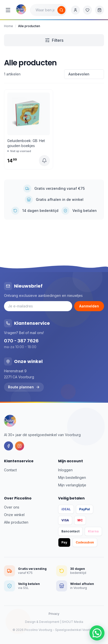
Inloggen (65, 470)
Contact (10, 470)
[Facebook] (9, 446)
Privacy (54, 614)
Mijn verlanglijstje (72, 485)
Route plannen (24, 387)
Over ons (12, 507)
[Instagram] (20, 446)
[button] (97, 633)
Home (9, 26)
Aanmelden (89, 306)
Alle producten (16, 522)
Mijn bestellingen (72, 477)
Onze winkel (14, 515)
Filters (54, 40)
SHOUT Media (73, 622)
